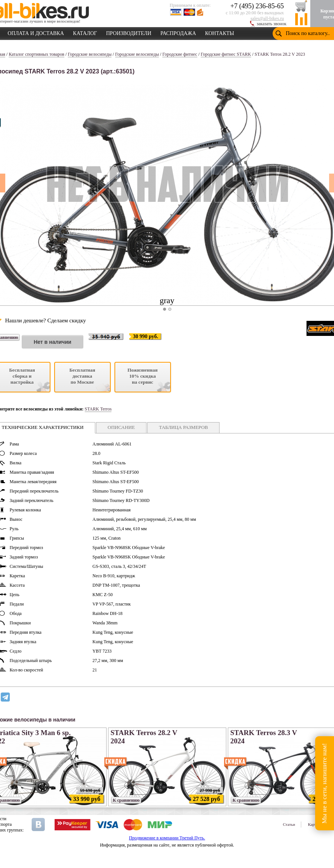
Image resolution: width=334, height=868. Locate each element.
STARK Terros (98, 409)
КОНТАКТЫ (220, 32)
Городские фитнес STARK (226, 54)
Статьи (289, 824)
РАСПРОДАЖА (178, 32)
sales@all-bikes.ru (267, 18)
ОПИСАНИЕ (121, 427)
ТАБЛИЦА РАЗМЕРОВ (183, 427)
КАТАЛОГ (85, 32)
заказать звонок (272, 24)
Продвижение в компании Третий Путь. (167, 838)
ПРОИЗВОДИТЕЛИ (129, 32)
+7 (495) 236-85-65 (257, 6)
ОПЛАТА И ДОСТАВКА (36, 32)
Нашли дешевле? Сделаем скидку (46, 320)
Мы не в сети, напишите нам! (324, 783)
